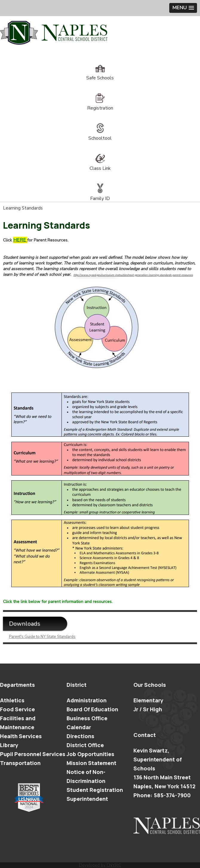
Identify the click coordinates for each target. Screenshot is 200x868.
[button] (183, 8)
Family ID (100, 195)
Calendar (79, 727)
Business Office (87, 718)
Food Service (17, 709)
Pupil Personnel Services (33, 754)
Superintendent (87, 799)
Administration (87, 700)
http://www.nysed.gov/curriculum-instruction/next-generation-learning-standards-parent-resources (133, 275)
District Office (85, 745)
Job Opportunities (90, 754)
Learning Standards (23, 208)
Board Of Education (92, 709)
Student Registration (95, 790)
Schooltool (100, 135)
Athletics (12, 700)
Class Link (100, 165)
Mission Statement (91, 763)
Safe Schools (100, 75)
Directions (80, 736)
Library (9, 745)
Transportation (20, 763)
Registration (100, 105)
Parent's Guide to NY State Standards (42, 637)
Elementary (148, 700)
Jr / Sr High (148, 709)
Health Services (21, 736)
